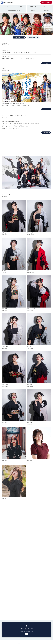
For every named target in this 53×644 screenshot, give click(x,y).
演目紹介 (33, 11)
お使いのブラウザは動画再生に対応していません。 (26, 144)
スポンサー (46, 11)
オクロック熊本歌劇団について (13, 11)
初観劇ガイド (46, 7)
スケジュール (33, 7)
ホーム (7, 7)
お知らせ (20, 7)
